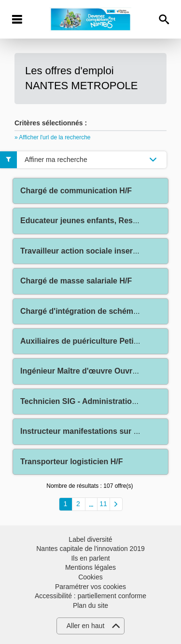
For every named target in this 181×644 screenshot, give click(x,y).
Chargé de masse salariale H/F (76, 281)
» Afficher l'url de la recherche (53, 137)
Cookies (90, 577)
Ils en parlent (90, 558)
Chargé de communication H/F (76, 191)
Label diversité (90, 539)
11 (103, 504)
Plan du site (90, 605)
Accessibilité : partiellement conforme (90, 596)
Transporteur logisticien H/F (71, 462)
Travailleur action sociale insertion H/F (91, 251)
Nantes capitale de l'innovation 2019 (90, 549)
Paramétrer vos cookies (90, 587)
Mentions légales (90, 567)
